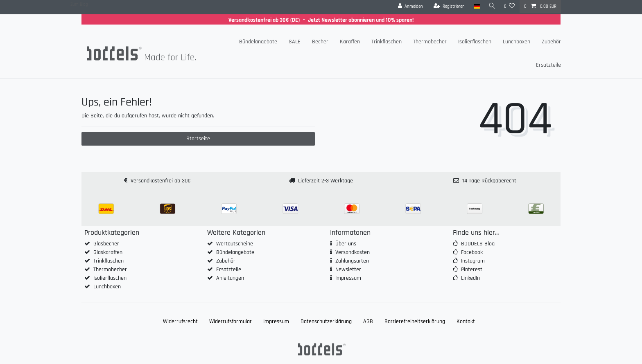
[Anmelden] (409, 7)
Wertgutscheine (235, 244)
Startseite (198, 139)
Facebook (472, 252)
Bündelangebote (258, 42)
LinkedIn (470, 278)
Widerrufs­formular (231, 321)
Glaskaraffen (108, 252)
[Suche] (491, 6)
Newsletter (348, 270)
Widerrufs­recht (180, 321)
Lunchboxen (517, 42)
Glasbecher (106, 244)
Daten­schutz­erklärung (326, 321)
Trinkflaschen (387, 42)
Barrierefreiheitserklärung (415, 321)
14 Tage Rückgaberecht (489, 181)
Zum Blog (79, 4)
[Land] (475, 6)
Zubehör (551, 42)
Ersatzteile (548, 65)
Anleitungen (230, 278)
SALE (295, 42)
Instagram (473, 261)
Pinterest (472, 270)
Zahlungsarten (352, 261)
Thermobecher (430, 42)
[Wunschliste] (510, 7)
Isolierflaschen (475, 42)
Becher (320, 42)
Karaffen (350, 42)
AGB (368, 321)
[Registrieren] (448, 7)
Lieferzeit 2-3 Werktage (326, 181)
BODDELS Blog (478, 244)
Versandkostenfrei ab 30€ (160, 181)
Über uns (346, 244)
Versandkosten (353, 252)
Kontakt (466, 321)
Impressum (348, 278)
